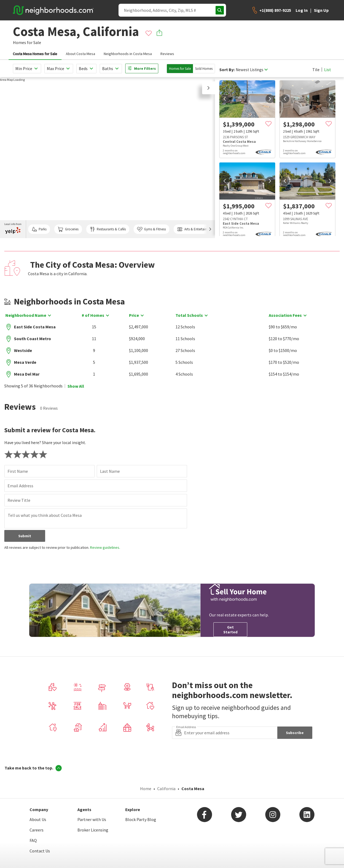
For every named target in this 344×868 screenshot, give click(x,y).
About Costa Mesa (80, 54)
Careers (37, 830)
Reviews (167, 54)
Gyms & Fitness (151, 229)
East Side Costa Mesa (35, 327)
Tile (316, 70)
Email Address (20, 486)
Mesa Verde (25, 362)
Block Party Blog (141, 819)
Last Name (110, 471)
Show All (76, 386)
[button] (209, 88)
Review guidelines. (105, 547)
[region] (107, 158)
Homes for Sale (180, 69)
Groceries (68, 229)
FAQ (33, 840)
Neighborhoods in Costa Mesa (128, 54)
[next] (270, 99)
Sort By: (227, 70)
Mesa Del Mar (27, 374)
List (328, 70)
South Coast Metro (33, 339)
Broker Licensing (93, 830)
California (166, 789)
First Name (18, 471)
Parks (39, 229)
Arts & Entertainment (196, 229)
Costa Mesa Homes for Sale (35, 54)
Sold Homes (204, 69)
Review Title (19, 500)
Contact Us (40, 851)
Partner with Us (92, 819)
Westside (23, 350)
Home (146, 789)
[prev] (225, 99)
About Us (38, 819)
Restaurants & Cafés (108, 229)
